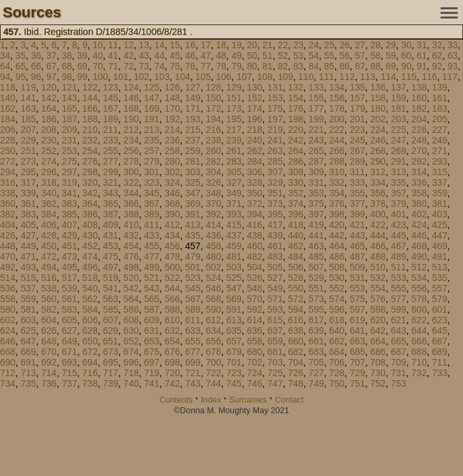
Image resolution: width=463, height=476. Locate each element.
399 (357, 214)
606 (90, 320)
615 (275, 320)
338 (8, 193)
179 (357, 108)
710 (419, 362)
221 (316, 130)
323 (152, 182)
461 (275, 246)
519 (111, 278)
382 (8, 214)
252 (49, 151)
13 (144, 45)
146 (131, 98)
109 (285, 77)
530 (337, 278)
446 (419, 235)
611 (193, 320)
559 (28, 299)
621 (399, 320)
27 (360, 45)
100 (100, 77)
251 (28, 151)
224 (378, 130)
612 (213, 320)
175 (275, 108)
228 (8, 140)
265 (316, 151)
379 (399, 204)
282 (213, 161)
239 (234, 140)
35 (20, 56)
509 (357, 267)
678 (213, 352)
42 (129, 56)
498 (131, 267)
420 (337, 225)
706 (337, 362)
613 (234, 320)
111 (327, 77)
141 (28, 98)
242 (296, 140)
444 (378, 235)
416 (255, 225)
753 (399, 383)
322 (131, 182)
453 (111, 246)
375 (316, 204)
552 (337, 288)
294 (8, 172)
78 (221, 66)
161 (440, 98)
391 (193, 214)
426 (8, 235)
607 (111, 320)
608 (131, 320)
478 (172, 257)
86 (345, 66)
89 (391, 66)
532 (378, 278)
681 (275, 352)
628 (90, 331)
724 (255, 373)
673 (111, 352)
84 (314, 66)
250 (8, 151)
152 (255, 98)
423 (399, 225)
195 (234, 119)
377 (357, 204)
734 (8, 383)
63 (452, 56)
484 (296, 257)
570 (255, 299)
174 (255, 108)
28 (376, 45)
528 (296, 278)
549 (275, 288)
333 (357, 182)
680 (255, 352)
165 (69, 108)
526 (255, 278)
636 (255, 331)
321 (111, 182)
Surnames (248, 400)
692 (49, 362)
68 (67, 66)
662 (337, 341)
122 (90, 87)
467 (399, 246)
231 (69, 140)
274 (49, 161)
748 (296, 383)
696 (131, 362)
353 (316, 193)
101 (121, 77)
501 (193, 267)
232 (90, 140)
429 (69, 235)
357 (399, 193)
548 (255, 288)
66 (36, 66)
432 (131, 235)
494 (49, 267)
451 (69, 246)
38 (67, 56)
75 (175, 66)
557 (440, 288)
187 (69, 119)
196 (255, 119)
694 (90, 362)
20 (252, 45)
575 (357, 299)
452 (90, 246)
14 (160, 45)
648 (49, 341)
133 (316, 87)
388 (131, 214)
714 (49, 373)
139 (440, 87)
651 (111, 341)
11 (114, 45)
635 (234, 331)
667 (440, 341)
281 (193, 161)
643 (399, 331)
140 (8, 98)
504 (255, 267)
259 (193, 151)
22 (283, 45)
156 (337, 98)
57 (360, 56)
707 (357, 362)
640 (337, 331)
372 (255, 204)
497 (111, 267)
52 (283, 56)
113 (368, 77)
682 (296, 352)
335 (399, 182)
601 (440, 309)
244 (337, 140)
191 (152, 119)
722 (213, 373)
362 (49, 204)
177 (316, 108)
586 (131, 309)
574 (337, 299)
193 (193, 119)
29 (391, 45)
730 (378, 373)
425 (440, 225)
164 (49, 108)
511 (399, 267)
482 (255, 257)
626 (49, 331)
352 (296, 193)
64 (5, 66)
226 (419, 130)
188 (90, 119)
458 (213, 246)
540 (90, 288)
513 (440, 267)
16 (190, 45)
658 (255, 341)
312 (378, 172)
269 (399, 151)
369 (193, 204)
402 (419, 214)
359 (440, 193)
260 (213, 151)
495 (69, 267)
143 (69, 98)
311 (357, 172)
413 (193, 225)
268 (378, 151)
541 (111, 288)
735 (28, 383)
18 (221, 45)
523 (193, 278)
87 (360, 66)
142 (49, 98)
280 (172, 161)
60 (406, 56)
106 (224, 77)
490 (419, 257)
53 (299, 56)
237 (193, 140)
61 (422, 56)
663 (357, 341)
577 (399, 299)
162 (8, 108)
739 (111, 383)
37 (52, 56)
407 (69, 225)
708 (378, 362)
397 (316, 214)
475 (111, 257)
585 (111, 309)
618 (337, 320)
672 (90, 352)
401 (399, 214)
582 (49, 309)
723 (234, 373)
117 (450, 77)
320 (90, 182)
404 (8, 225)
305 (234, 172)
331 (316, 182)
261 (234, 151)
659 (275, 341)
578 (419, 299)
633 (193, 331)
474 (90, 257)
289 (357, 161)
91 (422, 66)
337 (440, 182)
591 (234, 309)
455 (152, 246)
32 (437, 45)
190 (131, 119)
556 (419, 288)
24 (314, 45)
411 (152, 225)
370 (213, 204)
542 (131, 288)
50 (252, 56)
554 (378, 288)
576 (378, 299)
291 (399, 161)
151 (234, 98)
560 (49, 299)
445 (399, 235)
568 (213, 299)
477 (152, 257)
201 (357, 119)
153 (275, 98)
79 (236, 66)
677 (193, 352)
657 (234, 341)
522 (172, 278)
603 (28, 320)
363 (69, 204)
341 (69, 193)
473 (69, 257)
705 (316, 362)
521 (152, 278)
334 (378, 182)
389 (152, 214)
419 (316, 225)
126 (172, 87)
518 (90, 278)
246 (378, 140)
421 (357, 225)
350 (255, 193)
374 (296, 204)
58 (376, 56)
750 (337, 383)
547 (234, 288)
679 (234, 352)
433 (152, 235)
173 (234, 108)
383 (28, 214)
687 (399, 352)
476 (131, 257)
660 (296, 341)
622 (419, 320)
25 (330, 45)
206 (8, 130)
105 (203, 77)
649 (69, 341)
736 (49, 383)
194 (213, 119)
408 (90, 225)
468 (419, 246)
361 (28, 204)
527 (275, 278)
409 (111, 225)
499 (152, 267)
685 (357, 352)
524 (213, 278)
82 (283, 66)
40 (98, 56)
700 (213, 362)
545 (193, 288)
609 (152, 320)
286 (296, 161)
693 (69, 362)
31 (422, 45)
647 (28, 341)
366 (131, 204)
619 (357, 320)
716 (90, 373)
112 (347, 77)
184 (8, 119)
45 (175, 56)
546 (213, 288)
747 (275, 383)
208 (49, 130)
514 (8, 278)
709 (399, 362)
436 (213, 235)
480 (213, 257)
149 (193, 98)
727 (316, 373)
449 (28, 246)
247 (399, 140)
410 (131, 225)
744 (213, 383)
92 (437, 66)
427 (28, 235)
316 (8, 182)
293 (440, 161)
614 (255, 320)
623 (440, 320)
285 (275, 161)
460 (255, 246)
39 (83, 56)
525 (234, 278)
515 (28, 278)
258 (172, 151)
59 (391, 56)
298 (90, 172)
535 (440, 278)
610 (172, 320)
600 (419, 309)
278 (131, 161)
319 (69, 182)
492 (8, 267)
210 (90, 130)
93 (452, 66)
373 (275, 204)
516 (49, 278)
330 (296, 182)
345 (152, 193)
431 (111, 235)
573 (316, 299)
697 (152, 362)
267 (357, 151)
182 (419, 108)
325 (193, 182)
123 (111, 87)
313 (399, 172)
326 (213, 182)
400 (378, 214)
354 (337, 193)
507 (316, 267)
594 (296, 309)
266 (337, 151)
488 (378, 257)
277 (111, 161)
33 (452, 45)
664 (378, 341)
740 (131, 383)
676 (172, 352)
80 (252, 66)
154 (296, 98)
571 (275, 299)
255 (111, 151)
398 (337, 214)
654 (172, 341)
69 (83, 66)
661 (316, 341)
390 (172, 214)
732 (419, 373)
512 (419, 267)
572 (296, 299)
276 (90, 161)
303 (193, 172)
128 (213, 87)
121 (69, 87)
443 (357, 235)
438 (255, 235)
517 (69, 278)
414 (213, 225)
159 (399, 98)
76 (190, 66)
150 (213, 98)
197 (275, 119)
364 (90, 204)
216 (213, 130)
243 (316, 140)
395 (275, 214)
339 (28, 193)
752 (378, 383)
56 (345, 56)
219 (275, 130)
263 (275, 151)
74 (160, 66)
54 (314, 56)
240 (255, 140)
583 (69, 309)
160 (419, 98)
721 (193, 373)
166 (90, 108)
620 (378, 320)
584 (90, 309)
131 (275, 87)
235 (152, 140)
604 (49, 320)
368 (172, 204)
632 (172, 331)
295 (28, 172)
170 (172, 108)
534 (419, 278)
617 (316, 320)
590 (213, 309)
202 (378, 119)
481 (234, 257)
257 (152, 151)
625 (28, 331)
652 (131, 341)
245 (357, 140)
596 (337, 309)
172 (213, 108)
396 (296, 214)
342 (90, 193)
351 (275, 193)
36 (36, 56)
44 (160, 56)
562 (90, 299)
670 (49, 352)
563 (111, 299)
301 (152, 172)
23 (299, 45)
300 (131, 172)
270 (419, 151)
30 (406, 45)
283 (234, 161)
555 (399, 288)
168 (131, 108)
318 (49, 182)
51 (267, 56)
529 (316, 278)
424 (419, 225)
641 (357, 331)
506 (296, 267)
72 (129, 66)
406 (49, 225)
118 (8, 87)
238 (213, 140)
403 (440, 214)
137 (399, 87)
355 (357, 193)
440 (296, 235)
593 (275, 309)
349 (234, 193)
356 (378, 193)
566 (172, 299)
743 (193, 383)
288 (337, 161)
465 (357, 246)
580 (8, 309)
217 (234, 130)
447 (440, 235)
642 (378, 331)
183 (440, 108)
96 (36, 77)
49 (236, 56)
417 (275, 225)
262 (255, 151)
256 (131, 151)
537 (28, 288)
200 (337, 119)
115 (409, 77)
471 (28, 257)
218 (255, 130)
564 (131, 299)
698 (172, 362)
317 (28, 182)
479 (193, 257)
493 (28, 267)
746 (255, 383)
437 (234, 235)
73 (144, 66)
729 (357, 373)
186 (49, 119)
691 (28, 362)
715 (69, 373)
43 (144, 56)
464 (337, 246)
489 (399, 257)
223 (357, 130)
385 (69, 214)
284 (255, 161)
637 (275, 331)
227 (440, 130)
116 (429, 77)
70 (98, 66)
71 (114, 66)
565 (152, 299)
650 (90, 341)
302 (172, 172)
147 (152, 98)
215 (193, 130)
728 (337, 373)
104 (183, 77)
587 (152, 309)
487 (357, 257)
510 (378, 267)
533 (399, 278)
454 (131, 246)
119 (28, 87)
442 (337, 235)
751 (357, 383)
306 (255, 172)
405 (28, 225)
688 (419, 352)
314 (419, 172)
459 (234, 246)
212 (131, 130)
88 (376, 66)
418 (296, 225)
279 (152, 161)
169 (152, 108)
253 (69, 151)
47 (206, 56)
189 (111, 119)
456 (172, 246)
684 (337, 352)
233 (111, 140)
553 (357, 288)
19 (236, 45)
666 (419, 341)
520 (131, 278)
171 (193, 108)
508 (337, 267)
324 (172, 182)
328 (255, 182)
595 (316, 309)
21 (267, 45)
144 (90, 98)
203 (399, 119)
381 (440, 204)
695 (111, 362)
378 (378, 204)
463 (316, 246)
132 (296, 87)
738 (90, 383)
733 (440, 373)
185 (28, 119)
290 (378, 161)
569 (234, 299)
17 (206, 45)
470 (8, 257)
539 (69, 288)
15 (175, 45)
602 (8, 320)
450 (49, 246)
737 (69, 383)
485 (316, 257)
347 (193, 193)
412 (172, 225)
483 (275, 257)
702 (255, 362)
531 (357, 278)
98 (67, 77)
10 (98, 45)
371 (234, 204)
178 (337, 108)
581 (28, 309)
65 (20, 66)
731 (399, 373)
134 (337, 87)
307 (275, 172)
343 (111, 193)
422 (378, 225)
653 (152, 341)
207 (28, 130)
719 (152, 373)
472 (49, 257)
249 (440, 140)
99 (83, 77)
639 (316, 331)
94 (5, 77)
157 (357, 98)
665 (399, 341)
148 (172, 98)
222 (337, 130)
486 (337, 257)
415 (234, 225)
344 (131, 193)
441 (316, 235)
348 (213, 193)
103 (162, 77)
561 (69, 299)
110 (306, 77)
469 (440, 246)
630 (131, 331)
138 (419, 87)
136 (378, 87)
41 (114, 56)
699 (193, 362)
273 (28, 161)
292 (419, 161)
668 (8, 352)
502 (213, 267)
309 (316, 172)
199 (316, 119)
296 (49, 172)
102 (141, 77)
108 (265, 77)
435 (193, 235)
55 (330, 56)
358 (419, 193)
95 (20, 77)
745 (234, 383)
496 (90, 267)
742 (172, 383)
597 (357, 309)
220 (296, 130)
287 (316, 161)
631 (152, 331)
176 (296, 108)
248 (419, 140)
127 (193, 87)
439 (275, 235)
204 (419, 119)
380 (419, 204)
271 (440, 151)
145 (111, 98)
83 (299, 66)
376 (337, 204)
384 (49, 214)
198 (296, 119)
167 (111, 108)
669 (28, 352)
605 (69, 320)
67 (52, 66)
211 (111, 130)
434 (172, 235)
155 (316, 98)
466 (378, 246)
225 (399, 130)
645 (440, 331)
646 (8, 341)
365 (111, 204)
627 (69, 331)
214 (172, 130)
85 (330, 66)
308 (296, 172)
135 (357, 87)
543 (152, 288)
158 (378, 98)
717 (111, 373)
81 (267, 66)
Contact (289, 400)
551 (316, 288)
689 (440, 352)
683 (316, 352)
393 (234, 214)
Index (211, 400)
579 (440, 299)
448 (8, 246)
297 (69, 172)
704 (296, 362)
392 (213, 214)
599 (399, 309)
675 (152, 352)
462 (296, 246)
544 (172, 288)
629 (111, 331)
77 (206, 66)
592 (255, 309)
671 (69, 352)
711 (440, 362)
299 (111, 172)
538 (49, 288)
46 (190, 56)
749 (316, 383)
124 (131, 87)
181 (399, 108)
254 (90, 151)
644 (419, 331)
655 (193, 341)
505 (275, 267)
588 (172, 309)
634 (213, 331)
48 (221, 56)
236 (172, 140)
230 (49, 140)
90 (406, 66)
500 (172, 267)
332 (337, 182)
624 (8, 331)
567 (193, 299)
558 (8, 299)
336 (419, 182)
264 (296, 151)
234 (131, 140)
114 (388, 77)
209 (69, 130)
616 (296, 320)
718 (131, 373)
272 (8, 161)
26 (345, 45)
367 (152, 204)
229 (28, 140)
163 (28, 108)
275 (69, 161)
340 (49, 193)
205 (440, 119)
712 (8, 373)
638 (296, 331)
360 (8, 204)
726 (296, 373)
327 (234, 182)
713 (28, 373)
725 (275, 373)
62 (437, 56)
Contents (176, 400)
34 (5, 56)
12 (129, 45)
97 (52, 77)
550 (296, 288)
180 (378, 108)
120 (49, 87)
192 (172, 119)
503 (234, 267)
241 (275, 140)
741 (152, 383)
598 (378, 309)
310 (337, 172)
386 (90, 214)
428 (49, 235)
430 (90, 235)
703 (275, 362)
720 (172, 373)
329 (275, 182)
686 (378, 352)
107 (244, 77)
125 (152, 87)
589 (193, 309)
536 (8, 288)
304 (213, 172)
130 (255, 87)
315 (440, 172)
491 (440, 257)
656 (213, 341)
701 (234, 362)
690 (8, 362)
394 (255, 214)
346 (172, 193)
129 (234, 87)
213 (152, 130)
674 (131, 352)
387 (111, 214)
